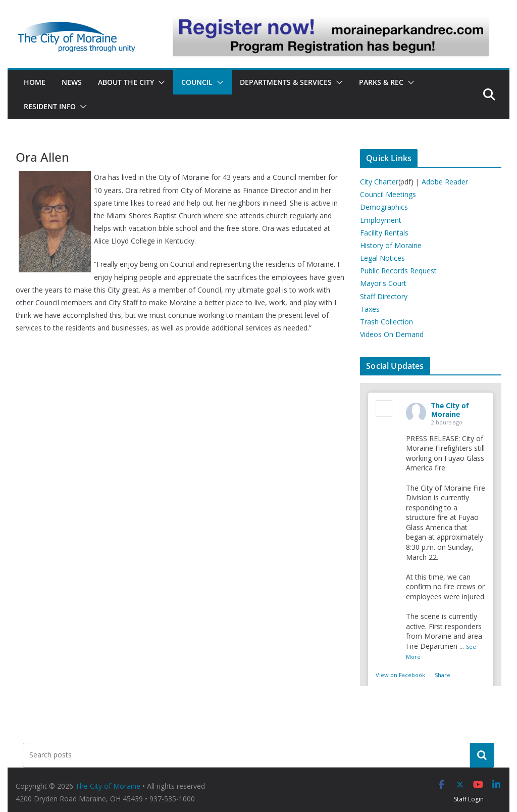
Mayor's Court (383, 283)
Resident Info (50, 106)
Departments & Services (286, 82)
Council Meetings (388, 194)
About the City (126, 82)
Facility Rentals (384, 233)
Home (35, 82)
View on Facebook (401, 675)
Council (197, 82)
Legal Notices (382, 258)
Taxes (370, 309)
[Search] (482, 755)
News (72, 82)
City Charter (379, 182)
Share (443, 675)
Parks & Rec (381, 82)
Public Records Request (398, 271)
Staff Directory (384, 296)
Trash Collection (386, 322)
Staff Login (469, 799)
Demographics (384, 207)
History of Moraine (391, 245)
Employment (381, 220)
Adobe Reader (445, 182)
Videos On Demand (392, 334)
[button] (160, 82)
